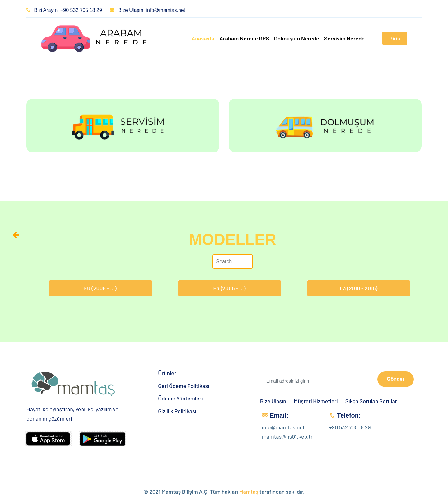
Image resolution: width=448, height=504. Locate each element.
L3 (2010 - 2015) (359, 288)
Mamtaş (249, 492)
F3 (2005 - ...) (230, 288)
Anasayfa (203, 38)
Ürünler (167, 373)
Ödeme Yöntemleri (180, 398)
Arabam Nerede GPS (244, 38)
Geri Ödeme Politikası (184, 386)
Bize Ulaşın (273, 401)
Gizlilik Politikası (177, 411)
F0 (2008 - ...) (100, 288)
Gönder (396, 379)
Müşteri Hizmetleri (316, 401)
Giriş (395, 38)
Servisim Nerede (344, 38)
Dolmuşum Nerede (297, 38)
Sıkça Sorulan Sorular (371, 401)
